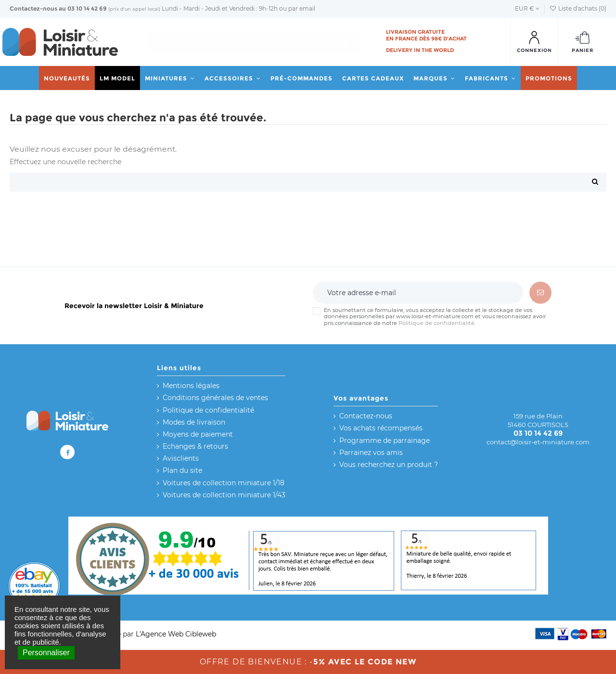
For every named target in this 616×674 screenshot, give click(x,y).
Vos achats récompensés (381, 428)
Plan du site (182, 470)
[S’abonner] (540, 293)
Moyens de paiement (198, 434)
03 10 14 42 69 (87, 8)
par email (302, 8)
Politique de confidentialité (436, 323)
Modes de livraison (194, 422)
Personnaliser (46, 653)
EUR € (527, 8)
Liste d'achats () (578, 8)
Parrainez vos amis (371, 453)
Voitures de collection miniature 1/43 (224, 495)
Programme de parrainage (385, 441)
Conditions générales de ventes (215, 398)
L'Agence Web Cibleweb (176, 634)
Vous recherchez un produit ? (389, 465)
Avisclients (181, 458)
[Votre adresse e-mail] (418, 293)
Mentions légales (191, 386)
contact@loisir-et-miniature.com (538, 442)
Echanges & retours (195, 446)
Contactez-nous (33, 8)
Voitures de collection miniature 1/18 (224, 483)
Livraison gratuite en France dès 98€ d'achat (426, 35)
